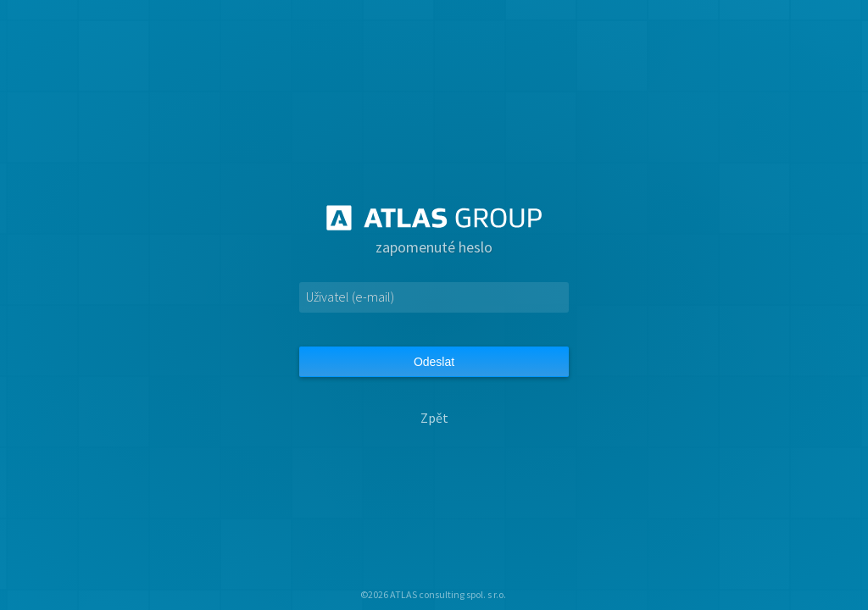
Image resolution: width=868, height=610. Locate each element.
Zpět (434, 418)
